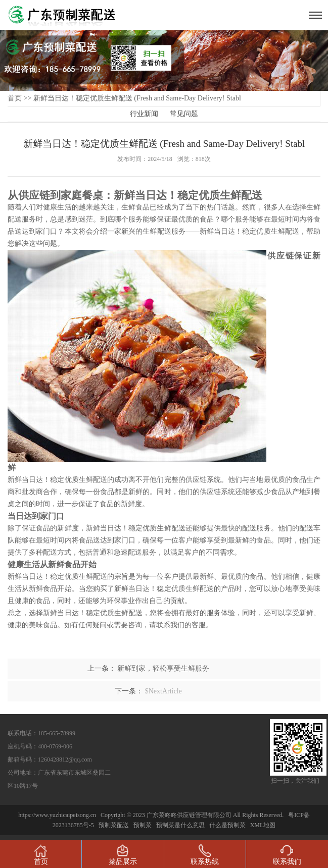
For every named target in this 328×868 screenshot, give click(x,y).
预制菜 (143, 825)
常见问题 (184, 114)
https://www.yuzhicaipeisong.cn (58, 815)
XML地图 (263, 825)
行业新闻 (144, 114)
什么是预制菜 (227, 825)
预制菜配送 (114, 825)
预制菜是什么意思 (180, 825)
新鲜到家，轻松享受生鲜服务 (163, 668)
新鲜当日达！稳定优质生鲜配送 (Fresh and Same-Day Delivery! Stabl (137, 98)
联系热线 (205, 855)
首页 (15, 98)
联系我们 (287, 855)
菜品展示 (123, 855)
